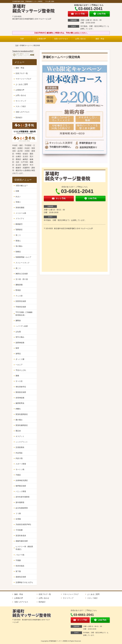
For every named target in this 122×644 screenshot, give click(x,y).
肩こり (18, 268)
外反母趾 (19, 453)
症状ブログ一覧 (22, 73)
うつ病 (18, 513)
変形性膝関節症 (22, 425)
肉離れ (18, 409)
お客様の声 (42, 39)
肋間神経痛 (20, 343)
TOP (22, 39)
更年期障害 (20, 502)
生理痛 (18, 519)
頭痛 (17, 191)
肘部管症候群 (21, 301)
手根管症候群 (21, 307)
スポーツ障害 (21, 464)
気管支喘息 (20, 566)
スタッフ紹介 (21, 106)
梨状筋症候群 (21, 392)
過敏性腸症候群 (22, 541)
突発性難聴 (20, 208)
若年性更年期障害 (23, 497)
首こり (18, 235)
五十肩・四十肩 (22, 279)
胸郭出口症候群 (22, 274)
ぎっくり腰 (20, 359)
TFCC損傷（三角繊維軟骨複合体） (24, 314)
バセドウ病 (20, 555)
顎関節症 (19, 230)
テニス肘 (19, 296)
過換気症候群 (21, 577)
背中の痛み (20, 337)
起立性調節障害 (22, 508)
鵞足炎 (18, 431)
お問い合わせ (80, 39)
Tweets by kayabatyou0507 (23, 51)
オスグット (20, 436)
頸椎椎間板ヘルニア (23, 257)
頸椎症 (18, 252)
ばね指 (18, 332)
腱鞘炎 (18, 321)
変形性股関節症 (22, 414)
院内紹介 (19, 117)
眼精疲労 (19, 224)
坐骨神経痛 (20, 398)
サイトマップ (21, 101)
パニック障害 (21, 491)
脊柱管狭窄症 (21, 387)
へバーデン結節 (22, 326)
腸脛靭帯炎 (20, 403)
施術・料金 (100, 39)
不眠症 (18, 475)
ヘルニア (19, 365)
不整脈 (18, 560)
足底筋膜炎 (20, 447)
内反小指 (19, 458)
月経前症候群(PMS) (23, 524)
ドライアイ (20, 219)
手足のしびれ (21, 370)
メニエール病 (21, 213)
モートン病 (20, 469)
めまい (18, 197)
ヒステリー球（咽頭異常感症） (24, 548)
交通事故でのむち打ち (24, 582)
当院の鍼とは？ (22, 186)
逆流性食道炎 (21, 536)
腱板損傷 (19, 285)
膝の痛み (19, 420)
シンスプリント (22, 442)
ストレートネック (23, 263)
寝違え (18, 241)
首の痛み (19, 246)
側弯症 (18, 354)
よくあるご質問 (22, 84)
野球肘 (18, 290)
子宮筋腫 (19, 530)
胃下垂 (18, 571)
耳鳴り (18, 202)
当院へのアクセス (61, 39)
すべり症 (19, 381)
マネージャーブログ (23, 79)
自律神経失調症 (22, 480)
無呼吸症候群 (21, 486)
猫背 (17, 348)
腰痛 (17, 376)
